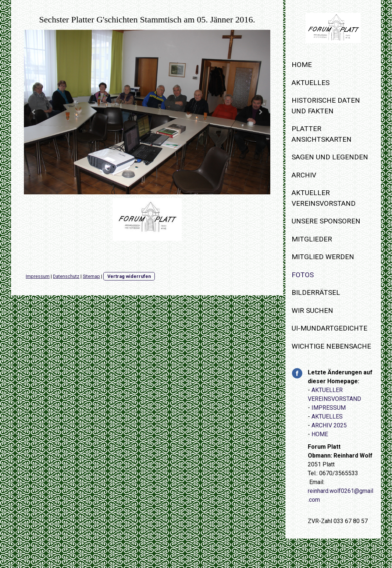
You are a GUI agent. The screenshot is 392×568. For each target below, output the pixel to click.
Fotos (303, 275)
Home (302, 65)
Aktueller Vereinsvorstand (324, 198)
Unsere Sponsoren (326, 221)
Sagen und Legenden (330, 157)
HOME (320, 434)
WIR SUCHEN (312, 311)
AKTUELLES (327, 417)
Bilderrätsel (316, 292)
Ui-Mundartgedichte (329, 328)
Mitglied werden (323, 257)
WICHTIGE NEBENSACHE (331, 346)
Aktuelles (311, 83)
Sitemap (91, 276)
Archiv (304, 175)
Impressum (38, 276)
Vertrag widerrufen (129, 276)
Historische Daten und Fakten (326, 106)
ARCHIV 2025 (329, 425)
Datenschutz (66, 276)
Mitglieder (312, 239)
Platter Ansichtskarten (322, 134)
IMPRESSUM (329, 408)
